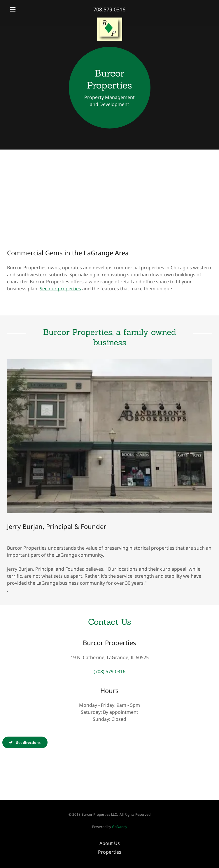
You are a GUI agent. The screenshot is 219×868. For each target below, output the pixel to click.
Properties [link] (110, 852)
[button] (22, 9)
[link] (110, 20)
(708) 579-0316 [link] (109, 671)
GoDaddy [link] (120, 827)
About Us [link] (110, 843)
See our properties (60, 289)
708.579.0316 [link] (109, 9)
